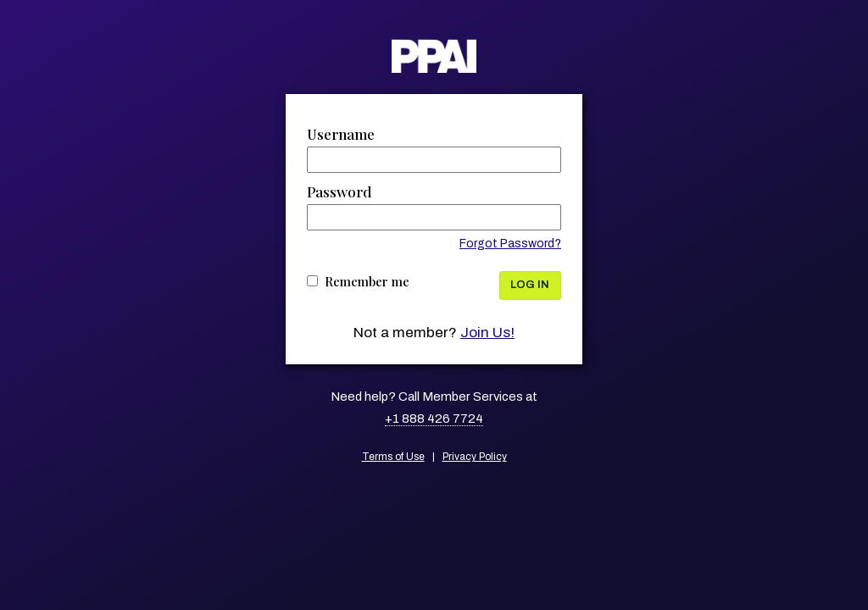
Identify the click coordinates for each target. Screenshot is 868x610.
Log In (530, 285)
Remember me (367, 281)
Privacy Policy (475, 457)
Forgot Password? (510, 244)
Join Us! (487, 333)
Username (341, 134)
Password (339, 191)
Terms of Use (393, 457)
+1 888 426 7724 (434, 419)
